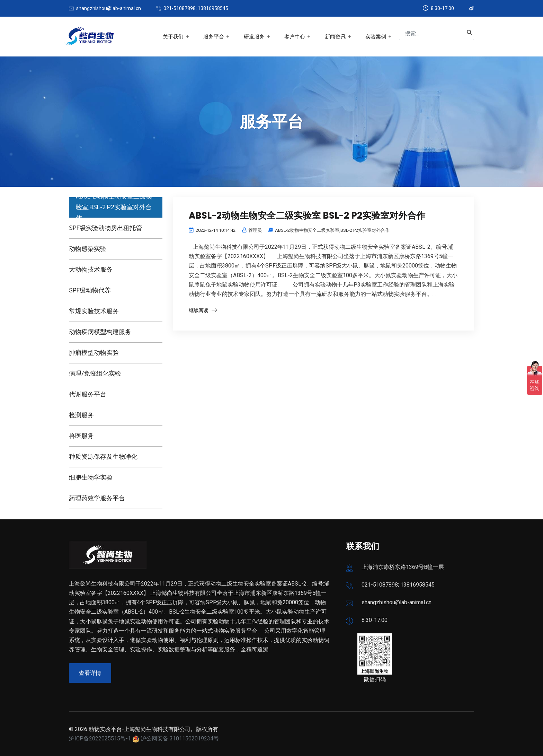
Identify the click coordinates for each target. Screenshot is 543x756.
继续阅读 (198, 310)
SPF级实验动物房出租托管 (105, 228)
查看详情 (90, 673)
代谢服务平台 (88, 394)
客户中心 (295, 37)
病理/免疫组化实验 (95, 373)
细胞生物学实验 (91, 477)
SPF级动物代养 (90, 290)
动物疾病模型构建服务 (100, 332)
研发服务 (254, 37)
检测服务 (81, 415)
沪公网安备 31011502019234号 (180, 739)
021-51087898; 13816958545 (196, 8)
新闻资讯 (335, 37)
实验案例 (376, 37)
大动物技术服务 (91, 269)
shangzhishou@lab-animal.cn (109, 8)
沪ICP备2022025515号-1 (100, 739)
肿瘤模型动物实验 (94, 353)
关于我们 (173, 37)
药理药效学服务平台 (97, 498)
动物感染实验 (88, 249)
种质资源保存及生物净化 (103, 456)
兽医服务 (81, 436)
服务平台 (214, 37)
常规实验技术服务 (94, 311)
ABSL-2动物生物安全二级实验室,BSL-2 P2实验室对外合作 (114, 207)
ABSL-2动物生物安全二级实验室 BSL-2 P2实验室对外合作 (307, 216)
